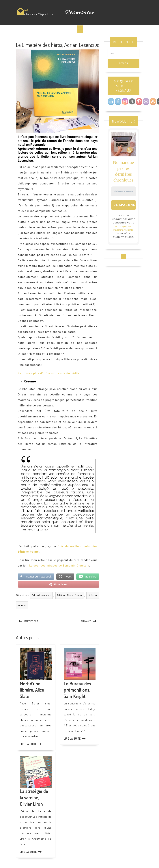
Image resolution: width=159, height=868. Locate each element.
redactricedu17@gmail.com (38, 14)
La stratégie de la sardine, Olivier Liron (34, 797)
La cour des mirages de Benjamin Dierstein (59, 566)
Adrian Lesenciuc (41, 595)
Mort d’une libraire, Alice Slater (32, 690)
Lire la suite (28, 744)
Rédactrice (79, 13)
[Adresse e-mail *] (124, 191)
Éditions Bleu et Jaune (69, 595)
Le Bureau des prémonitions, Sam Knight (77, 690)
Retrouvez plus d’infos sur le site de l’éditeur (50, 373)
